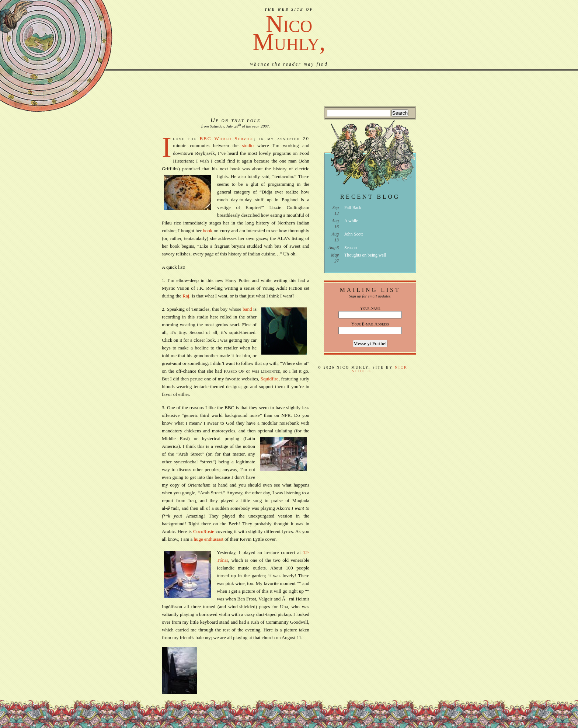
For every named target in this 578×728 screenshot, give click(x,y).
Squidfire (269, 379)
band (247, 309)
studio (248, 145)
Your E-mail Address (370, 324)
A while (351, 221)
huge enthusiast (209, 539)
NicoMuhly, (289, 33)
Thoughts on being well (365, 255)
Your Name (370, 308)
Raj (186, 296)
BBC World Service (227, 138)
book (208, 231)
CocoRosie (204, 531)
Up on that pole (236, 120)
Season (351, 248)
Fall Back (353, 208)
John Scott (354, 234)
